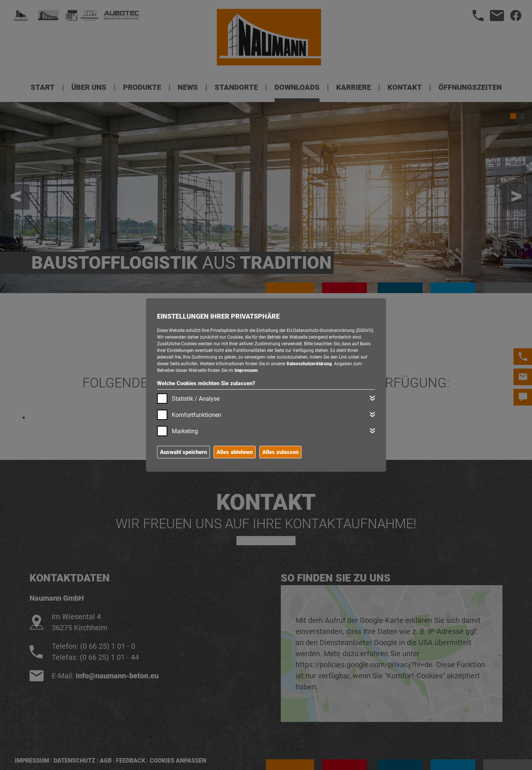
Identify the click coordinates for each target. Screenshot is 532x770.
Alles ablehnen (235, 452)
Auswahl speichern (183, 452)
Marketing (185, 431)
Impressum (246, 370)
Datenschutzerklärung (309, 364)
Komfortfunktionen (197, 415)
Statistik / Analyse (196, 399)
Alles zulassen (280, 452)
